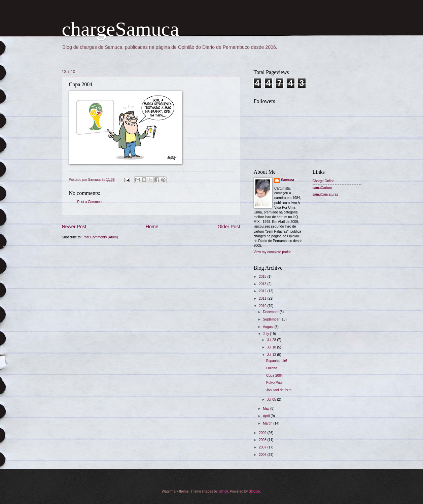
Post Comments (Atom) (100, 237)
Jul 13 (272, 355)
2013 (263, 284)
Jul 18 (272, 347)
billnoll (223, 491)
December (271, 312)
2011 (263, 298)
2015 (263, 277)
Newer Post (74, 227)
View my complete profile (273, 252)
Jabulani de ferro (279, 390)
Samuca (288, 180)
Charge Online (324, 181)
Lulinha (272, 368)
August (269, 327)
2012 (263, 291)
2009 (263, 433)
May (267, 409)
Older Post (229, 227)
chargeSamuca (121, 29)
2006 (263, 455)
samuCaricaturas (325, 194)
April (267, 416)
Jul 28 (272, 340)
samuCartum (322, 188)
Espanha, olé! (277, 361)
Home (152, 227)
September (272, 319)
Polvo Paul (274, 383)
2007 (263, 447)
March (268, 423)
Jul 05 (272, 399)
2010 (263, 306)
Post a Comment (90, 202)
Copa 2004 (274, 376)
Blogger (254, 491)
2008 (263, 440)
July (266, 334)
